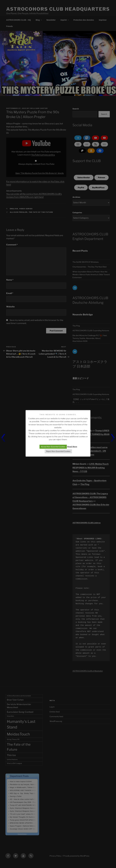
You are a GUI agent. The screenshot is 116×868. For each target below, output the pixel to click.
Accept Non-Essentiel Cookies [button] (53, 447)
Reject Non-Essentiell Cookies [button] (58, 451)
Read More (72, 447)
